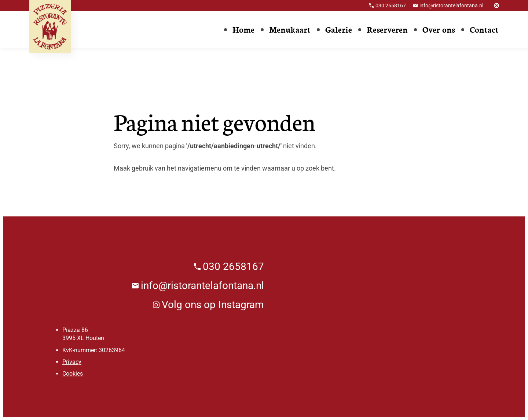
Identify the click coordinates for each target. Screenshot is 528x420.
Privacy (72, 362)
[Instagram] (496, 6)
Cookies (73, 374)
